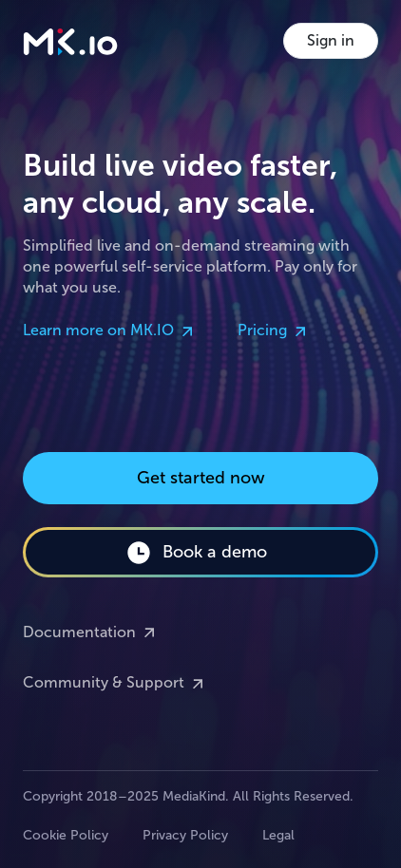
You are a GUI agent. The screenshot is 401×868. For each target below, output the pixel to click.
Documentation (91, 633)
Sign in (331, 40)
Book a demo (196, 553)
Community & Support (115, 684)
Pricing (274, 332)
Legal (278, 835)
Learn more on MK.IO (110, 332)
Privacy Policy (185, 835)
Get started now (201, 478)
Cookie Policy (66, 835)
